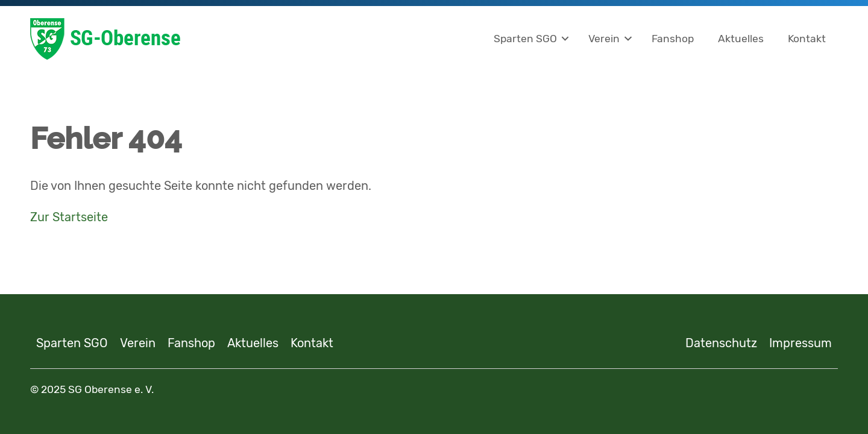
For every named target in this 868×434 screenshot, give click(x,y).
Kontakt (807, 39)
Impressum (800, 343)
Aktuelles (741, 39)
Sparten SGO (525, 39)
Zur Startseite (69, 217)
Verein (604, 39)
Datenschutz (721, 343)
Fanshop (673, 39)
